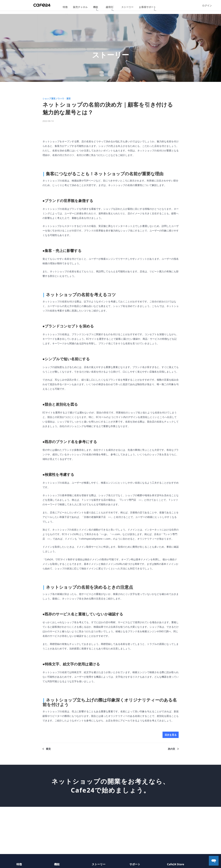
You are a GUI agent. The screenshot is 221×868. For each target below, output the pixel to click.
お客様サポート (147, 7)
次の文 (171, 750)
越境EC (110, 7)
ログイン (207, 7)
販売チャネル (80, 7)
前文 (48, 750)
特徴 (65, 7)
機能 (96, 7)
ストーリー (127, 7)
